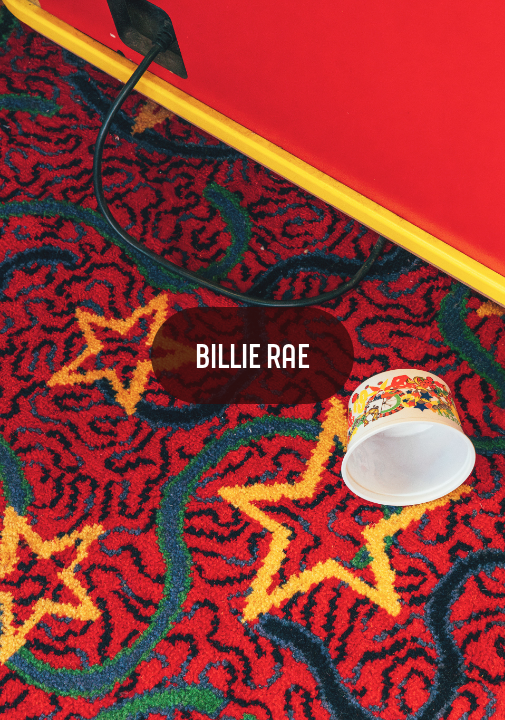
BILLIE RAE (252, 355)
